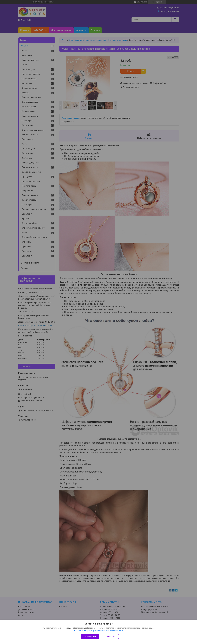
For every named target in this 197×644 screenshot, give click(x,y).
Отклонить (110, 637)
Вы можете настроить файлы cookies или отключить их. (98, 630)
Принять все (90, 637)
